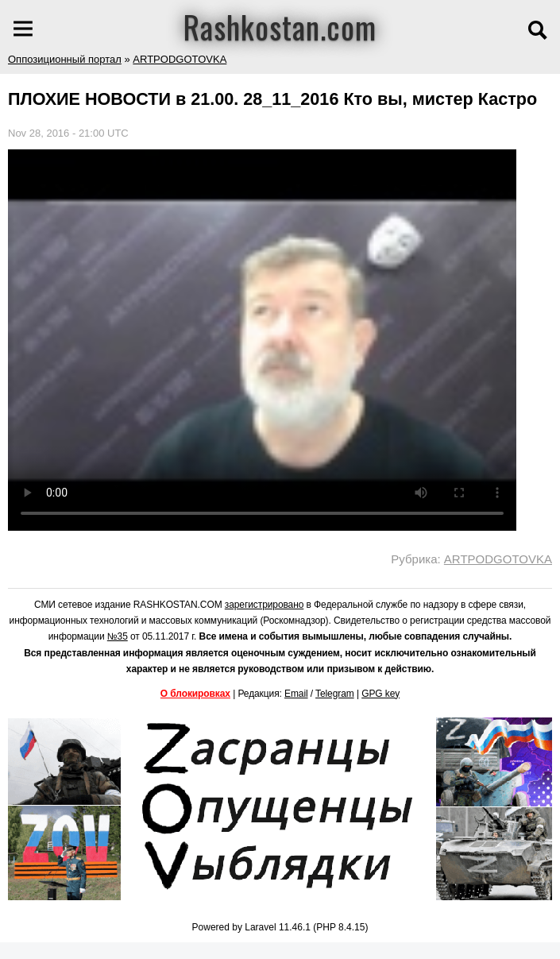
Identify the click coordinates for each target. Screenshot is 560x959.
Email (296, 694)
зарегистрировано (265, 605)
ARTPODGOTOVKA (180, 59)
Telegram (335, 694)
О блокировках (195, 694)
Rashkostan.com (280, 26)
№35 (118, 636)
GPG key (380, 694)
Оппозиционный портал (65, 59)
